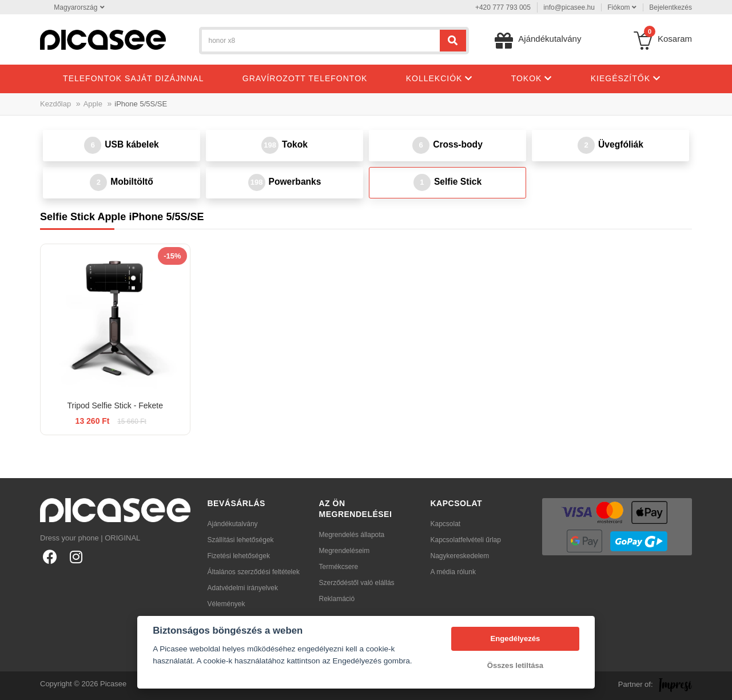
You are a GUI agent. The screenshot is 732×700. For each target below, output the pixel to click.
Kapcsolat (446, 524)
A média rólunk (453, 572)
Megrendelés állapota (352, 535)
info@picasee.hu (569, 7)
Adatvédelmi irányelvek (243, 588)
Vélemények (226, 604)
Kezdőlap (55, 104)
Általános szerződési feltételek (254, 572)
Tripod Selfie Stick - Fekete (115, 405)
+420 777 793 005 (503, 7)
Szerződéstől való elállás (357, 583)
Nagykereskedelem (460, 556)
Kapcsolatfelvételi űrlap (466, 540)
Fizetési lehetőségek (239, 556)
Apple (93, 104)
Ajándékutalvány (233, 524)
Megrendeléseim (345, 551)
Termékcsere (339, 567)
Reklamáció (337, 599)
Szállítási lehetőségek (241, 540)
